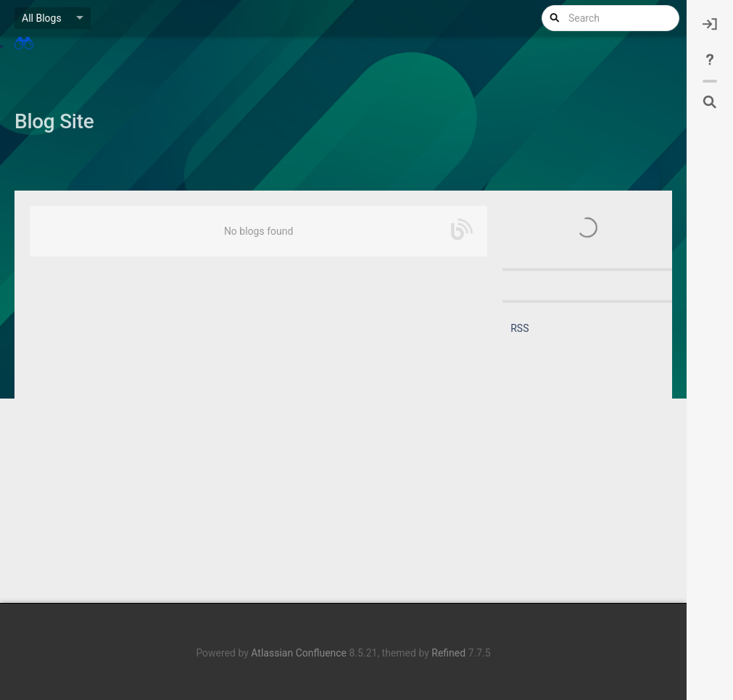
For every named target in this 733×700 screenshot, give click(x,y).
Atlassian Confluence (299, 653)
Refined (448, 653)
